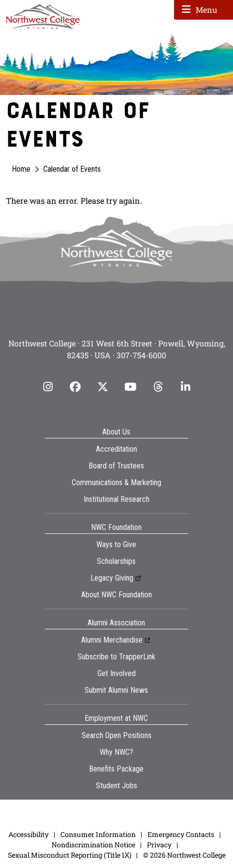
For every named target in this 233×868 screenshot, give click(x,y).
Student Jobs (116, 786)
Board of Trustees (116, 466)
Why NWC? (116, 752)
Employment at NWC (116, 718)
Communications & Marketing (116, 482)
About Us (116, 432)
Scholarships (116, 561)
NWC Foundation (116, 527)
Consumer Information (98, 834)
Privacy (159, 845)
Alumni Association (116, 623)
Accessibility (29, 834)
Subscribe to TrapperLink (116, 657)
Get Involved (116, 673)
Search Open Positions (116, 735)
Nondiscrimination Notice (93, 845)
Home (21, 169)
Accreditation (116, 449)
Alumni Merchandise (112, 640)
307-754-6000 (141, 355)
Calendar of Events (72, 169)
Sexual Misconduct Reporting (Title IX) (70, 855)
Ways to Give (116, 544)
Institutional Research (116, 499)
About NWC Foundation (116, 595)
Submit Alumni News (116, 690)
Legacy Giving (112, 578)
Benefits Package (116, 769)
